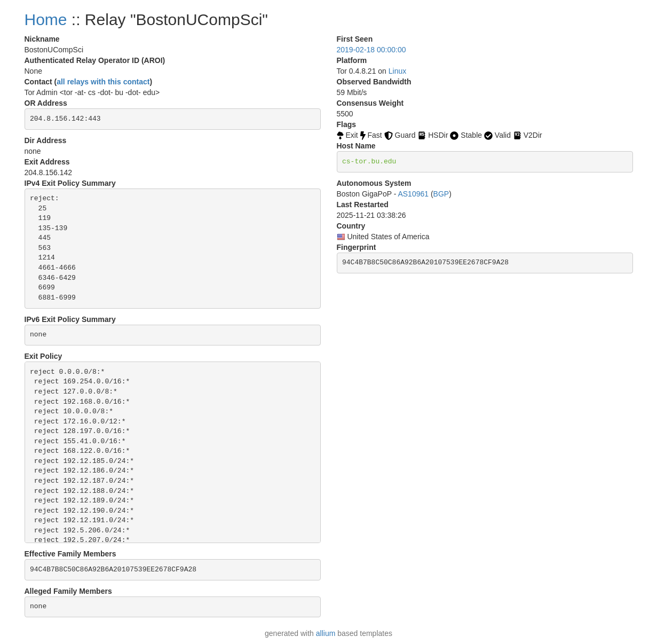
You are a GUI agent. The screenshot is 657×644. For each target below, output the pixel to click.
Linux (397, 71)
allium (326, 633)
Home (46, 19)
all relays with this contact (103, 82)
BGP (441, 194)
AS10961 (413, 194)
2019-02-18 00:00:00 (371, 50)
